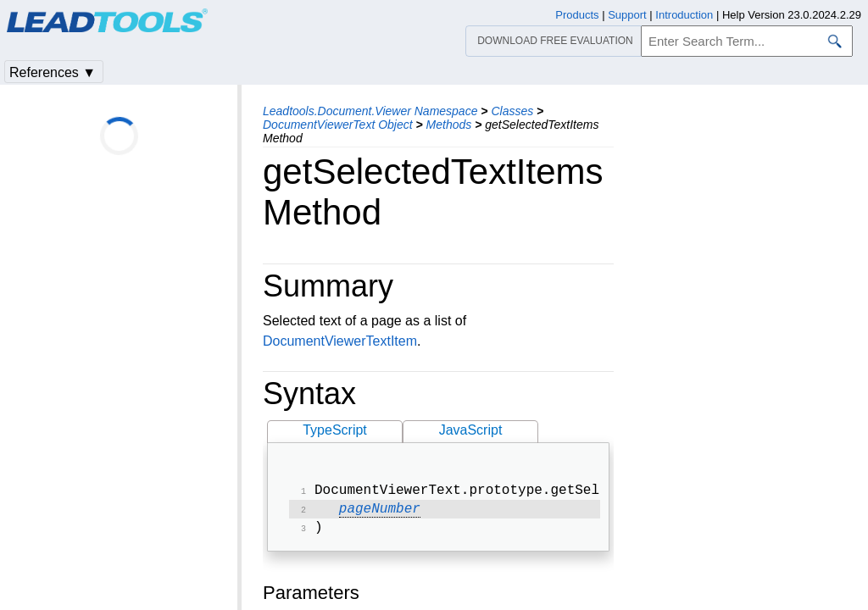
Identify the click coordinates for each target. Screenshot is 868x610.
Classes (512, 111)
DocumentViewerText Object (338, 125)
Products (577, 15)
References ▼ (53, 72)
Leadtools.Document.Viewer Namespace (370, 111)
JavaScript (471, 430)
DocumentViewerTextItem (340, 341)
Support (627, 15)
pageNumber (380, 513)
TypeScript (335, 430)
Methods (449, 125)
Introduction (684, 15)
